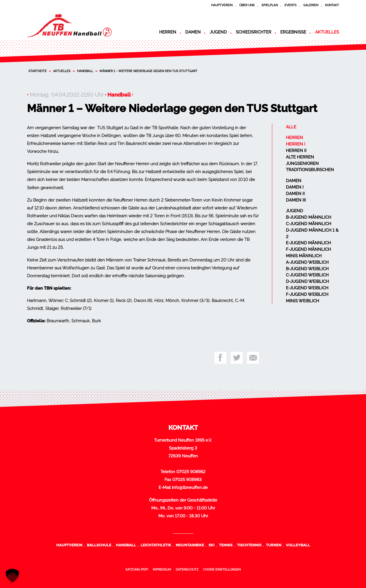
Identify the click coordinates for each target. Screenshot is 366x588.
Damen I (295, 187)
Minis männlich (304, 256)
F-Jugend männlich (308, 249)
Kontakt (332, 5)
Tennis (226, 545)
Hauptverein (222, 5)
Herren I (296, 144)
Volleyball (298, 545)
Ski (212, 545)
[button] (12, 576)
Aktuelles (327, 32)
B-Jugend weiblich (307, 269)
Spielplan (270, 5)
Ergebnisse (293, 32)
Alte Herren (300, 157)
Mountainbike (190, 545)
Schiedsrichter (254, 32)
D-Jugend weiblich (307, 281)
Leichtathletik (156, 545)
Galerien (311, 5)
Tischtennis (249, 545)
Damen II (295, 194)
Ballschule (99, 545)
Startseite (38, 71)
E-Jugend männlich (308, 243)
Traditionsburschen (310, 170)
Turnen (274, 545)
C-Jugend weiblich (307, 275)
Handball (85, 71)
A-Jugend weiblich (307, 262)
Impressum (162, 569)
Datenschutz (187, 569)
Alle (291, 127)
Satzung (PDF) (137, 569)
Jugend (218, 32)
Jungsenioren (302, 164)
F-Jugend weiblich (307, 294)
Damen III (296, 200)
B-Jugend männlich (309, 217)
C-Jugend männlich (309, 224)
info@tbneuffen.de (190, 488)
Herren (168, 32)
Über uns (247, 5)
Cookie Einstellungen (222, 569)
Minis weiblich (302, 301)
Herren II (296, 151)
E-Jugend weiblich (307, 288)
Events (291, 5)
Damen (193, 32)
